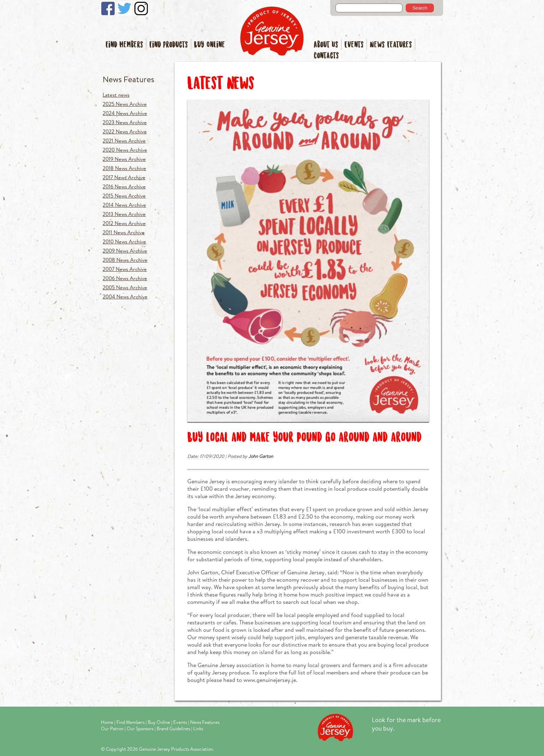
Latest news (116, 95)
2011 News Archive (124, 232)
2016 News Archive (124, 186)
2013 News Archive (124, 214)
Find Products (169, 45)
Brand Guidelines (173, 728)
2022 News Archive (125, 131)
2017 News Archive (124, 177)
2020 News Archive (125, 150)
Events (354, 45)
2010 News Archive (124, 241)
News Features (391, 45)
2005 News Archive (125, 287)
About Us (326, 45)
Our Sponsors (140, 728)
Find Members (124, 45)
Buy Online (210, 45)
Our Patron (112, 728)
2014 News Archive (124, 205)
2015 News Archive (124, 196)
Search (420, 8)
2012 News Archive (124, 223)
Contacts (326, 56)
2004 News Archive (125, 297)
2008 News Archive (125, 260)
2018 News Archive (124, 168)
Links (198, 728)
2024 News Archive (125, 113)
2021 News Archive (124, 141)
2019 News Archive (124, 159)
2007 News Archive (125, 269)
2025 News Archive (125, 104)
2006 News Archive (125, 278)
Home (107, 722)
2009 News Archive (125, 251)
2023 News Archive (125, 122)
